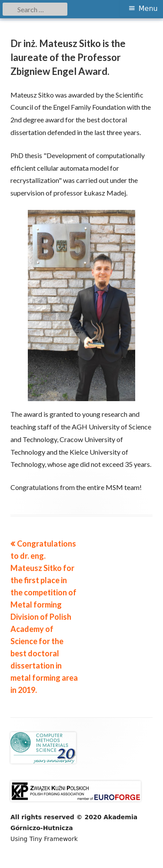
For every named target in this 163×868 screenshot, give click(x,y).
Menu (148, 8)
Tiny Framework (54, 839)
